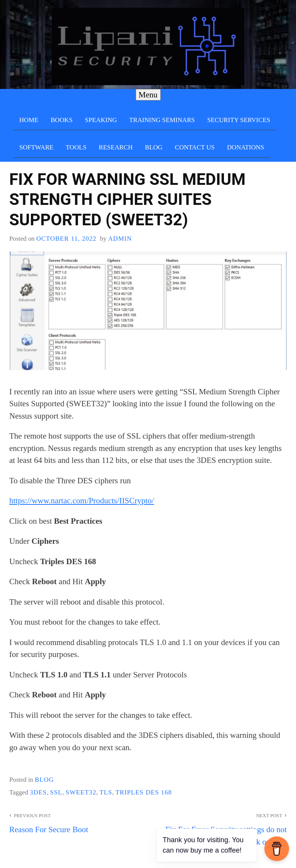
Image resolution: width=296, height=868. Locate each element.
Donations (246, 147)
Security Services (239, 120)
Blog (154, 147)
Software (36, 147)
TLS (106, 792)
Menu (148, 95)
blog (44, 780)
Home (29, 120)
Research (116, 147)
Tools (76, 147)
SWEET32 (81, 792)
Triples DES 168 (143, 792)
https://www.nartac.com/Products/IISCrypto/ (82, 501)
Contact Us (195, 147)
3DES (38, 792)
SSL (56, 792)
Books (61, 120)
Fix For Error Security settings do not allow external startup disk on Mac (217, 828)
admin (120, 239)
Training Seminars (162, 120)
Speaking (101, 120)
